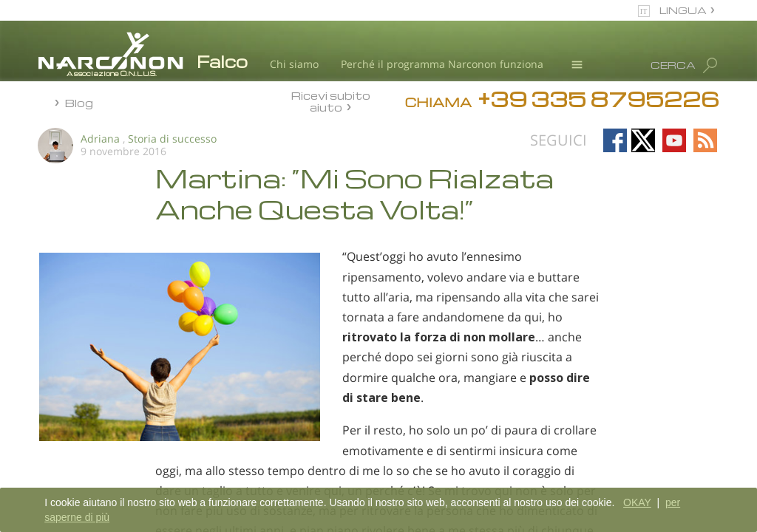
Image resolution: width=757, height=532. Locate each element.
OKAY (637, 502)
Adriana (100, 139)
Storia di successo (172, 139)
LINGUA (683, 10)
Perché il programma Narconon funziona (442, 64)
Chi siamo (294, 64)
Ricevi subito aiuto (331, 101)
